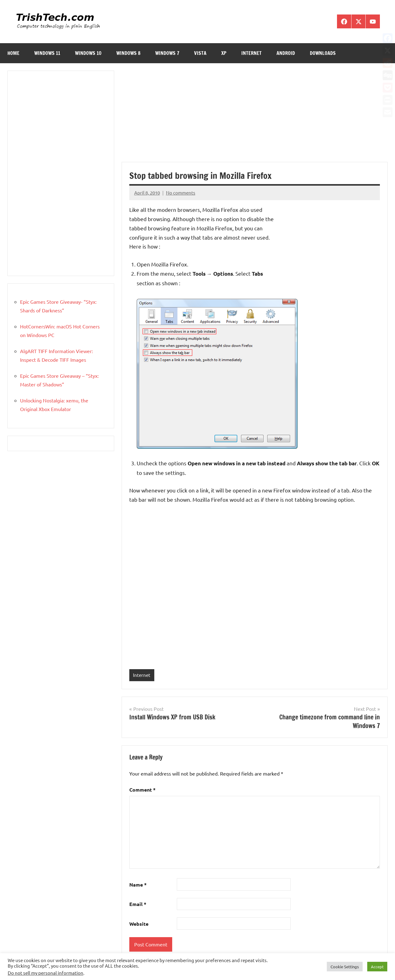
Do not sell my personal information (46, 973)
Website (139, 924)
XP (224, 53)
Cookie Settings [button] (345, 967)
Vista (200, 53)
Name (138, 885)
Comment (142, 790)
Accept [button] (377, 967)
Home (13, 53)
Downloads (323, 53)
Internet (252, 53)
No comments (181, 193)
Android (286, 53)
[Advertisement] (255, 116)
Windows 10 (88, 53)
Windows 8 (128, 53)
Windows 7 (167, 53)
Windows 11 (47, 53)
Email (138, 904)
